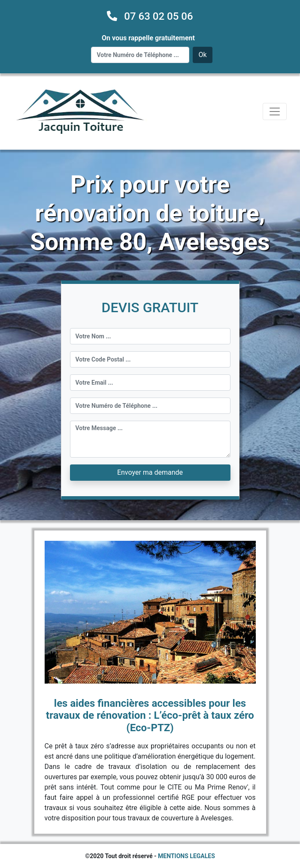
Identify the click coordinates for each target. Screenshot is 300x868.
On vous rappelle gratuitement (148, 38)
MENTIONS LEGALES (186, 856)
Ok (202, 55)
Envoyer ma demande (150, 472)
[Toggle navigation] (275, 112)
